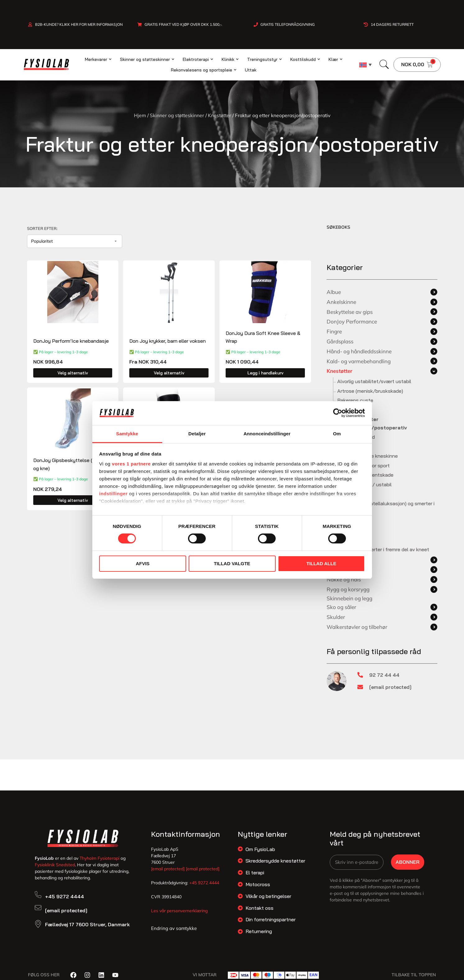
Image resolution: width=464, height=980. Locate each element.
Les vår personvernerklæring (179, 911)
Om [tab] (337, 434)
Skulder (336, 617)
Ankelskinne (341, 302)
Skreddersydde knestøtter (275, 861)
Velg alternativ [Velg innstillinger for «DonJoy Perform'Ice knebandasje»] (73, 373)
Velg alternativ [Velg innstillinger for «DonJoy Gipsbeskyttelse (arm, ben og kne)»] (73, 500)
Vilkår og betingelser (268, 896)
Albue (334, 292)
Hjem (140, 115)
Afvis (143, 563)
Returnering (259, 931)
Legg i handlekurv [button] (265, 373)
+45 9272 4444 (64, 896)
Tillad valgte (232, 563)
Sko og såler (341, 607)
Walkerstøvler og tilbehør (357, 627)
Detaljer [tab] (197, 434)
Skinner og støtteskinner (177, 115)
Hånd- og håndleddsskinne (359, 351)
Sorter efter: (42, 228)
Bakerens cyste (355, 400)
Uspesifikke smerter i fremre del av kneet (383, 549)
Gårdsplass (340, 341)
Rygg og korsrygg (348, 589)
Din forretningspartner (271, 919)
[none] (365, 65)
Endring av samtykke (174, 928)
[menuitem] (365, 65)
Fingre (334, 331)
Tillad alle (321, 563)
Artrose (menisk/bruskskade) (370, 391)
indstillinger (113, 494)
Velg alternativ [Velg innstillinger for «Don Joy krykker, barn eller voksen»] (169, 373)
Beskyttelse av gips (350, 312)
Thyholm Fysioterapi (99, 858)
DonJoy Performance (352, 321)
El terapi (255, 872)
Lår (331, 569)
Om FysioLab (260, 849)
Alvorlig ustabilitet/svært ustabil (374, 381)
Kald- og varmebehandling (359, 361)
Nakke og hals (344, 579)
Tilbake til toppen (414, 975)
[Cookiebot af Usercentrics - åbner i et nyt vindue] (338, 413)
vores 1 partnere (131, 464)
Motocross (258, 884)
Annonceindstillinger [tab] (267, 434)
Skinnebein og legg (349, 598)
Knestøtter (220, 115)
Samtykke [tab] (127, 434)
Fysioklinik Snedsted (55, 865)
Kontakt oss (260, 908)
